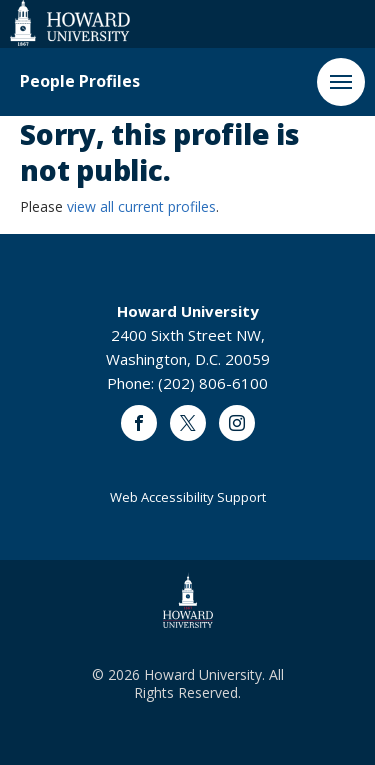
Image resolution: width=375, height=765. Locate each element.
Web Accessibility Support (188, 497)
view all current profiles (141, 206)
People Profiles (80, 81)
